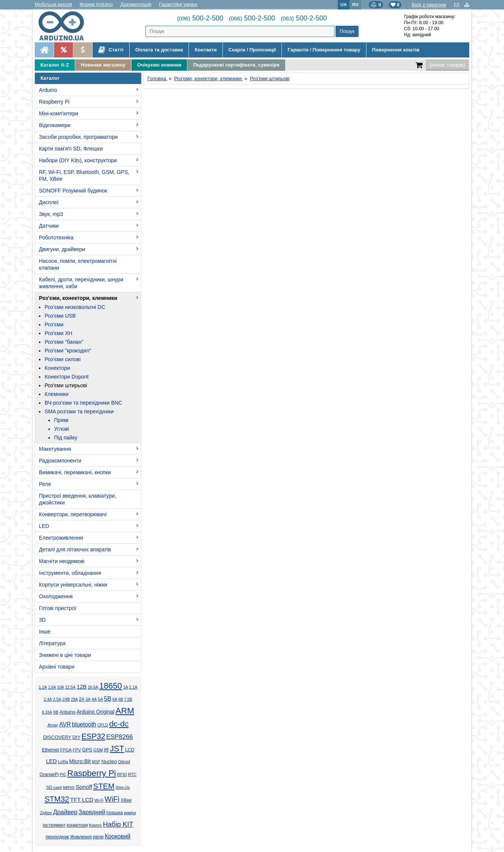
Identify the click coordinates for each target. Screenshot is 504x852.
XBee (126, 800)
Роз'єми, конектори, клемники (78, 298)
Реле (45, 484)
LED (44, 526)
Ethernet (50, 750)
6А (115, 699)
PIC (63, 775)
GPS (87, 750)
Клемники (56, 394)
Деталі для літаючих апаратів (75, 549)
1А (126, 687)
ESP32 (93, 736)
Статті (111, 50)
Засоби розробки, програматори (78, 137)
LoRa (63, 762)
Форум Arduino (96, 4)
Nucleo (109, 761)
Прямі (61, 420)
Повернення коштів (396, 50)
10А (60, 687)
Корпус (95, 825)
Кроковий (117, 836)
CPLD (103, 725)
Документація (136, 4)
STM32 (57, 799)
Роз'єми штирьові (66, 385)
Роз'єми (54, 324)
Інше (45, 632)
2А (82, 699)
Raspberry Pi (54, 102)
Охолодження (56, 596)
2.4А (48, 699)
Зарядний (92, 812)
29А (74, 699)
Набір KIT (118, 824)
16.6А (93, 687)
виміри (130, 813)
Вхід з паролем (429, 5)
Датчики (49, 226)
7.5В (128, 699)
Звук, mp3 (51, 214)
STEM (104, 786)
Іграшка (114, 813)
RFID (122, 774)
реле (98, 837)
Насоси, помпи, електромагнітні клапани (78, 264)
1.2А (43, 687)
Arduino (48, 90)
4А (94, 699)
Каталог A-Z (55, 65)
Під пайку (66, 438)
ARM (125, 711)
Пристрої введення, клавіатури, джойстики (78, 499)
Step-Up (123, 788)
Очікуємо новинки (159, 65)
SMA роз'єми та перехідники (79, 411)
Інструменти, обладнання (70, 573)
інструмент (54, 825)
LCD (130, 750)
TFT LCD (82, 800)
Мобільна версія (53, 4)
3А (88, 699)
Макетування (55, 449)
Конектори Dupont (66, 377)
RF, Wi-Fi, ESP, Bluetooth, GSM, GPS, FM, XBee (84, 175)
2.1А (133, 687)
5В (108, 699)
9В (56, 712)
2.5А (57, 699)
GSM (98, 750)
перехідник (57, 837)
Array (53, 725)
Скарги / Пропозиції (252, 50)
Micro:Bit (80, 761)
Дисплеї (49, 202)
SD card (54, 787)
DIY (76, 737)
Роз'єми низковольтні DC (75, 307)
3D (42, 620)
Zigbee (46, 813)
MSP (96, 762)
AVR (65, 724)
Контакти (206, 50)
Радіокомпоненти (60, 461)
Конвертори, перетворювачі (73, 514)
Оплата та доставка (159, 50)
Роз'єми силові (63, 359)
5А (100, 699)
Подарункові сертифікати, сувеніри (236, 65)
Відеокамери (55, 125)
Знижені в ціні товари (65, 655)
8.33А (47, 712)
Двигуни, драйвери (62, 249)
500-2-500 (200, 18)
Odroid (124, 762)
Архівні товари (57, 667)
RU (355, 4)
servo (69, 787)
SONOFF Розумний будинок (73, 191)
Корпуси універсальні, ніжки (73, 585)
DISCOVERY (57, 737)
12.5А (70, 687)
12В (82, 687)
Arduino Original (95, 712)
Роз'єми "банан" (64, 342)
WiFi (112, 799)
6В (121, 699)
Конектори (57, 368)
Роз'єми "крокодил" (68, 351)
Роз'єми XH (58, 333)
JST (117, 749)
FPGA (66, 750)
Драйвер (65, 812)
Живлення (81, 837)
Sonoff (84, 787)
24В (66, 699)
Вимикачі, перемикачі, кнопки (75, 472)
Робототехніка (56, 237)
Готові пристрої (58, 608)
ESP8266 (120, 737)
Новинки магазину (103, 65)
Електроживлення (61, 538)
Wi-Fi (99, 800)
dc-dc (119, 724)
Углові (62, 429)
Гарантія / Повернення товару (324, 50)
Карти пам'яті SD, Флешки (71, 149)
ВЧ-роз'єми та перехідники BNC (83, 403)
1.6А (52, 687)
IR (106, 750)
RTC (132, 774)
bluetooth (84, 724)
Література (52, 643)
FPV (77, 750)
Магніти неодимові (62, 561)
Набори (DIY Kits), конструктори (78, 160)
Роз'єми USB (60, 316)
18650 (111, 686)
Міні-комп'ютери (59, 113)
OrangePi (49, 774)
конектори (77, 825)
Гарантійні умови (178, 4)
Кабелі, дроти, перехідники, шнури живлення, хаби (81, 283)
